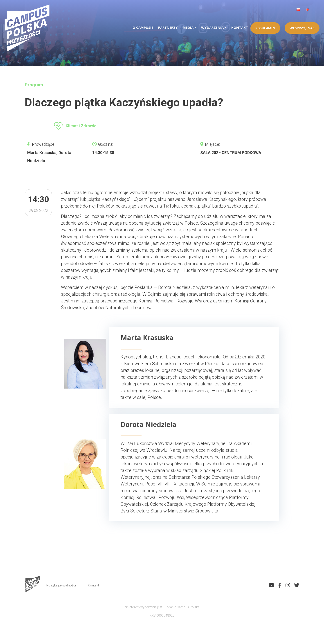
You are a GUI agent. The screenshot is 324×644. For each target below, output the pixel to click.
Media (188, 27)
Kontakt (240, 27)
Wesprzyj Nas (302, 28)
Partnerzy (168, 27)
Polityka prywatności (61, 585)
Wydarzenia (212, 27)
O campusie (143, 27)
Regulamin (265, 28)
